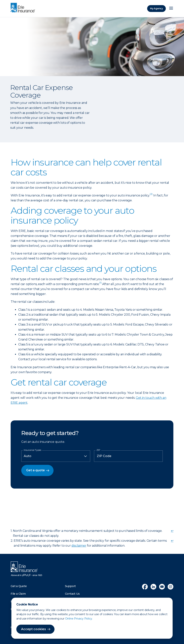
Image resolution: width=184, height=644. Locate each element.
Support (70, 586)
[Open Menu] (171, 9)
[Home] (24, 8)
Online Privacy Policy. (79, 619)
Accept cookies (34, 629)
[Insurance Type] (56, 456)
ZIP (98, 450)
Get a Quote (19, 586)
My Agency (156, 8)
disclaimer (79, 546)
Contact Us (72, 594)
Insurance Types (32, 450)
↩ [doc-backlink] (172, 531)
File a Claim (18, 594)
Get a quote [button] (36, 470)
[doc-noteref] (151, 195)
